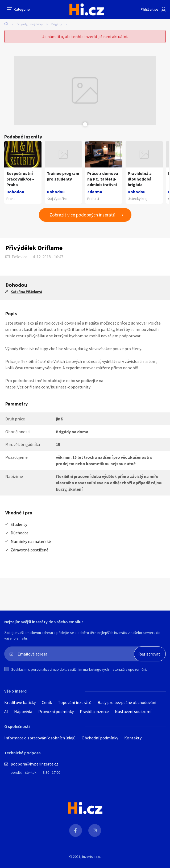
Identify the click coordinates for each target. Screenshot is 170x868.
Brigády (57, 24)
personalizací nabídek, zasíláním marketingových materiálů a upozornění (88, 669)
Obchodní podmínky (100, 738)
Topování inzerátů (75, 702)
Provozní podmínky (56, 711)
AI (6, 711)
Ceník (47, 702)
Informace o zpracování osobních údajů (40, 738)
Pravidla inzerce (94, 711)
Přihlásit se (150, 9)
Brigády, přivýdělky (30, 24)
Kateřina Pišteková (26, 292)
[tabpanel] (85, 91)
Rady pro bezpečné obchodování (127, 702)
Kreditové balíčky (20, 702)
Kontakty (133, 738)
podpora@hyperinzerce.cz (34, 764)
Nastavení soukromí (133, 711)
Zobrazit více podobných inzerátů (82, 215)
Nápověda (23, 711)
